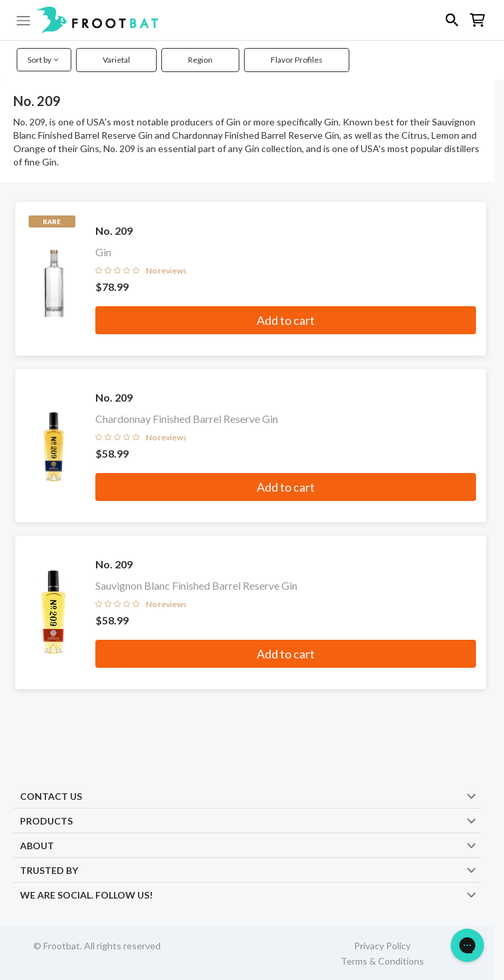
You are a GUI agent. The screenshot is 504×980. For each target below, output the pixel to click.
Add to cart (286, 320)
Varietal (116, 60)
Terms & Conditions (382, 961)
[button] (252, 20)
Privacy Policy (382, 946)
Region (200, 60)
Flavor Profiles (297, 60)
